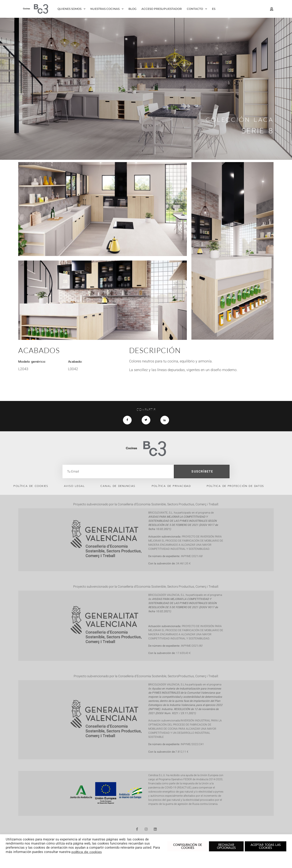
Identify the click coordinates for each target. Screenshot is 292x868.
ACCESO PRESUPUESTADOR (162, 9)
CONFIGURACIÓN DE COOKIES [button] (188, 846)
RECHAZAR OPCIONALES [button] (226, 846)
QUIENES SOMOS (71, 9)
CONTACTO (197, 9)
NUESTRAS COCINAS (107, 9)
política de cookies (87, 852)
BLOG (132, 9)
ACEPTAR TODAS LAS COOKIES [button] (266, 846)
